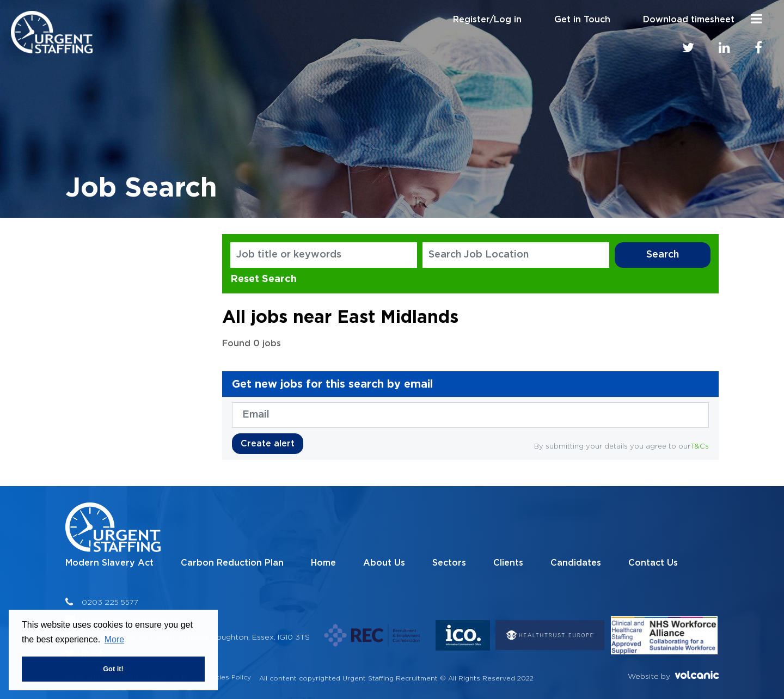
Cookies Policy (226, 677)
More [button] (114, 639)
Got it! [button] (113, 669)
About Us (384, 563)
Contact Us (653, 563)
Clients (508, 563)
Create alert (268, 444)
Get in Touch (582, 20)
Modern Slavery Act (109, 563)
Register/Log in (487, 20)
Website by (673, 675)
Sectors (449, 563)
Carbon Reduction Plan (232, 563)
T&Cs (700, 446)
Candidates (576, 563)
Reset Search (264, 278)
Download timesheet (689, 20)
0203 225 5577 (110, 602)
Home (323, 563)
